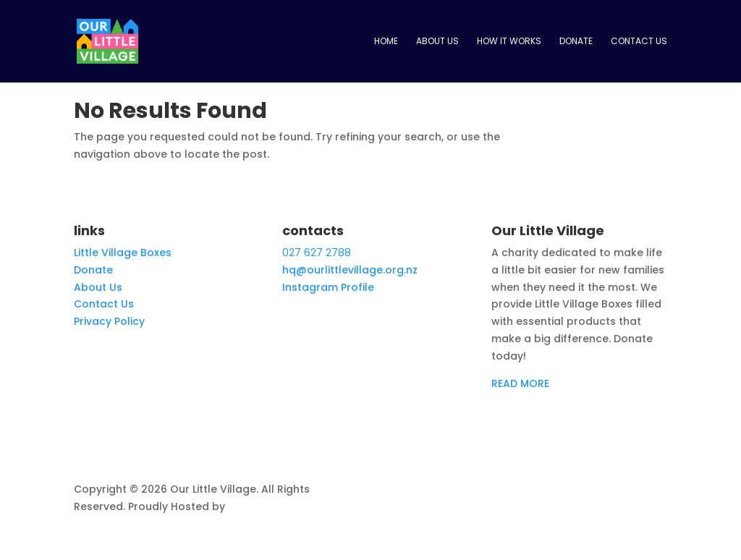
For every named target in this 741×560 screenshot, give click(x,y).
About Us (437, 42)
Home (386, 42)
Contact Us (639, 42)
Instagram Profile (328, 287)
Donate (576, 42)
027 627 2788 (317, 253)
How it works (509, 42)
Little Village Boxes (123, 253)
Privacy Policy (109, 321)
